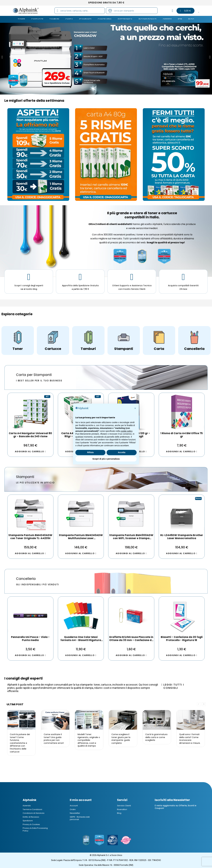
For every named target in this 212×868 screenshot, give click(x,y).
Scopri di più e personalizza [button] (106, 459)
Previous (199, 704)
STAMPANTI (86, 19)
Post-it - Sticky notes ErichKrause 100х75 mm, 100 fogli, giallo (182, 639)
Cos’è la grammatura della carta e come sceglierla (156, 737)
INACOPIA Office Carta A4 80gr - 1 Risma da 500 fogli (182, 435)
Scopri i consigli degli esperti (29, 286)
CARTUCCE (40, 19)
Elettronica (124, 19)
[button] (2, 57)
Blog (187, 19)
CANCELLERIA (105, 19)
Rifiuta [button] (90, 452)
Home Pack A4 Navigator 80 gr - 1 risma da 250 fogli (30, 435)
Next (204, 704)
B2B (177, 19)
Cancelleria (26, 579)
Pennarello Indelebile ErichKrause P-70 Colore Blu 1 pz (81, 639)
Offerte (164, 19)
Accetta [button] (122, 452)
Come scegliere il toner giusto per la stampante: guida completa (121, 739)
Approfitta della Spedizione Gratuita (80, 286)
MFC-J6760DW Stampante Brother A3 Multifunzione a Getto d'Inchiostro (182, 537)
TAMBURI (57, 19)
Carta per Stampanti (34, 375)
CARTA (71, 19)
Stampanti (25, 477)
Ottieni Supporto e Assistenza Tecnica (132, 286)
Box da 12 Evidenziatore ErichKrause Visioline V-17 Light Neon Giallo (30, 639)
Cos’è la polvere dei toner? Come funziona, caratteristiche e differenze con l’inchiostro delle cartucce (20, 743)
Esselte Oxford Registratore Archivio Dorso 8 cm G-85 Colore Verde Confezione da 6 (131, 639)
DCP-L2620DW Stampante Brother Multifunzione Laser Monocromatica (30, 537)
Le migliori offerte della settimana (34, 101)
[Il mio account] (172, 11)
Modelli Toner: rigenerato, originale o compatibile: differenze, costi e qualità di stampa (89, 740)
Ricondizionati (146, 19)
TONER (25, 19)
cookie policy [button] (126, 431)
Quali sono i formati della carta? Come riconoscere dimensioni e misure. (190, 739)
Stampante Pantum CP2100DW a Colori (131, 537)
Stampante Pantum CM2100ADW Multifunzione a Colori (81, 537)
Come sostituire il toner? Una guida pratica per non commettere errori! (54, 739)
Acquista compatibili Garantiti (183, 286)
